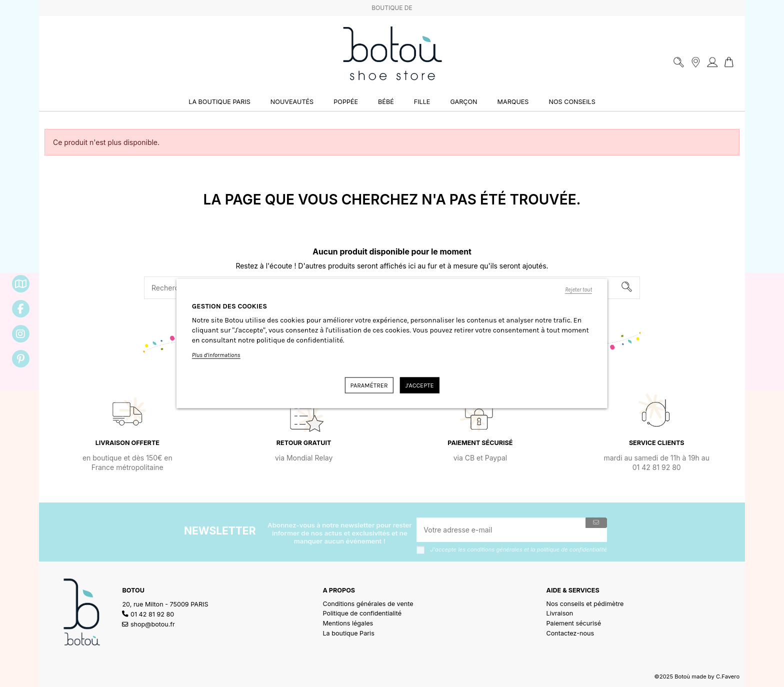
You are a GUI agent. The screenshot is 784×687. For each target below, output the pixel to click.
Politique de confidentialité (362, 613)
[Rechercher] (627, 288)
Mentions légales (348, 623)
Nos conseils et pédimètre (585, 604)
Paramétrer (369, 385)
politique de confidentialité (572, 549)
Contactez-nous (570, 633)
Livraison (560, 613)
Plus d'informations (216, 355)
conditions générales (494, 549)
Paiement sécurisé (574, 623)
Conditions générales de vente (368, 604)
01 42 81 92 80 (152, 614)
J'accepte (420, 385)
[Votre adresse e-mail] (501, 530)
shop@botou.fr (153, 624)
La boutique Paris (348, 633)
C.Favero (728, 676)
